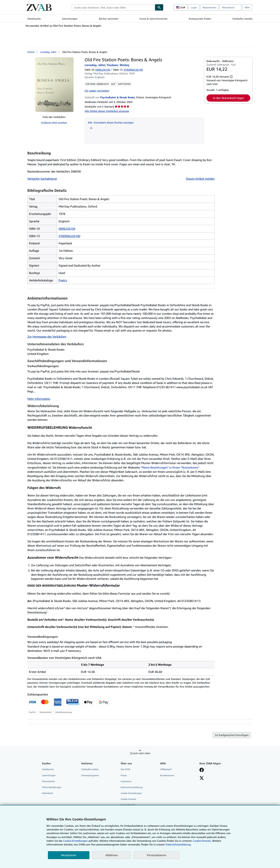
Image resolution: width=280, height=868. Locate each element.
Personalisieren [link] (157, 855)
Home (31, 52)
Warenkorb (47, 793)
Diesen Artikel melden (200, 179)
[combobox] (113, 7)
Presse (124, 775)
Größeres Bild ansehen (54, 123)
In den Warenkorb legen (228, 98)
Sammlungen (70, 19)
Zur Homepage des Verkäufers (47, 337)
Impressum (126, 781)
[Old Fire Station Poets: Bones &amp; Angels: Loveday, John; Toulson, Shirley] (54, 85)
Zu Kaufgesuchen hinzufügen (232, 735)
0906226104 (103, 70)
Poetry (63, 280)
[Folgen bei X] (202, 778)
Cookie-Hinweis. (202, 841)
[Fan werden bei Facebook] (202, 770)
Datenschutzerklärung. (178, 844)
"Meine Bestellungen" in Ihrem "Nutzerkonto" (170, 467)
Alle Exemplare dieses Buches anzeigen (111, 122)
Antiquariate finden (200, 19)
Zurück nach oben (140, 753)
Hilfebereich (166, 769)
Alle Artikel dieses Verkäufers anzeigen (107, 111)
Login (194, 7)
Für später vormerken (97, 91)
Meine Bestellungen (52, 787)
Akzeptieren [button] (69, 855)
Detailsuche (34, 19)
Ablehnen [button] (112, 855)
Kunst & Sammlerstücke (153, 19)
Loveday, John (48, 52)
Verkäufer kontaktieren (42, 179)
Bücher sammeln (109, 19)
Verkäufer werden (242, 19)
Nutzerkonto (209, 7)
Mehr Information (39, 399)
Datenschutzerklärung (132, 787)
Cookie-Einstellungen (75, 841)
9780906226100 (69, 236)
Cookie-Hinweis (128, 799)
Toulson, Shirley (118, 65)
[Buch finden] (159, 7)
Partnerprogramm (90, 775)
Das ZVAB (125, 769)
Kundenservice (167, 775)
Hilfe (247, 7)
